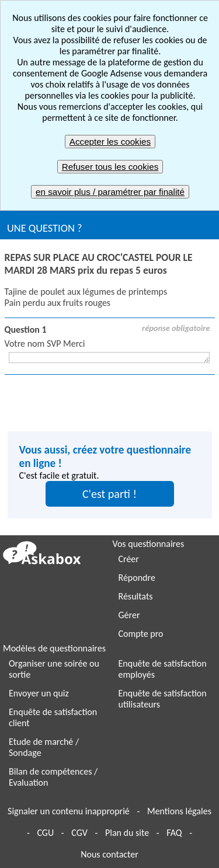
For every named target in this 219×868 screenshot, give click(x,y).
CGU (45, 833)
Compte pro (141, 634)
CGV (79, 833)
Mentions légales (179, 811)
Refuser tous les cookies (110, 167)
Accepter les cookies (110, 142)
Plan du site (127, 833)
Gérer (129, 615)
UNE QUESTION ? (44, 228)
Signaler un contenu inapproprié (69, 811)
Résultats (136, 596)
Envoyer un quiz (39, 693)
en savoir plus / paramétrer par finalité (110, 192)
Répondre (137, 578)
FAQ (174, 833)
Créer (129, 559)
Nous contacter (109, 854)
